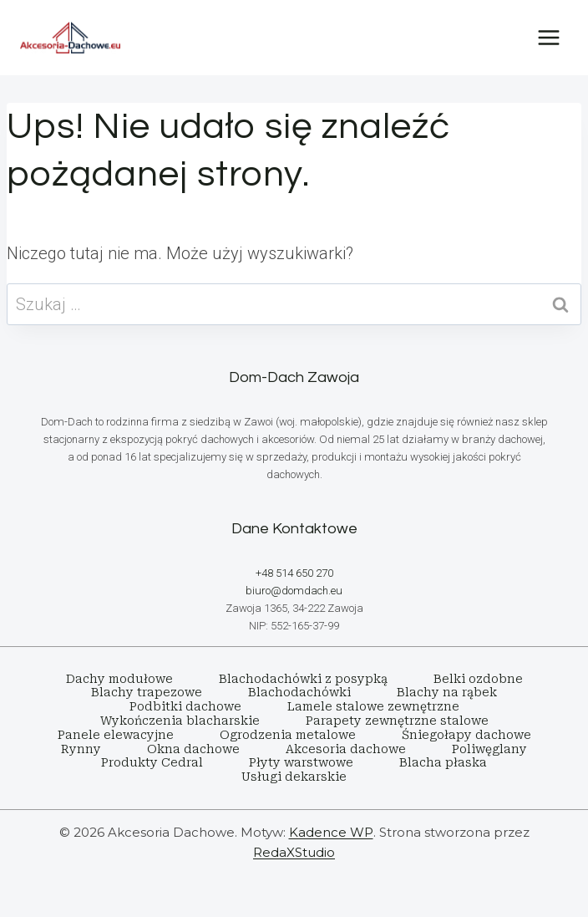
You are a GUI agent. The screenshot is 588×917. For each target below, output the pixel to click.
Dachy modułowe (119, 679)
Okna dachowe (193, 749)
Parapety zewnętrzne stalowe (397, 721)
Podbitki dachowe (185, 706)
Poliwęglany (489, 749)
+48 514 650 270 (294, 573)
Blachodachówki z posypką (303, 679)
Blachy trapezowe (147, 692)
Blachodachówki (299, 692)
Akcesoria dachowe (346, 749)
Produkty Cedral (152, 762)
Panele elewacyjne (116, 735)
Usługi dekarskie (294, 777)
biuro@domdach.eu (294, 591)
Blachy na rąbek (447, 692)
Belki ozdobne (478, 679)
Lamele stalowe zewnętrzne (373, 706)
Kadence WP (331, 832)
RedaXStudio (294, 852)
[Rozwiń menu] (548, 37)
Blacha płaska (443, 762)
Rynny (81, 749)
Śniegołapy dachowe (466, 735)
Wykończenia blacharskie (180, 721)
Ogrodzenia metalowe (288, 735)
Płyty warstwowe (301, 762)
